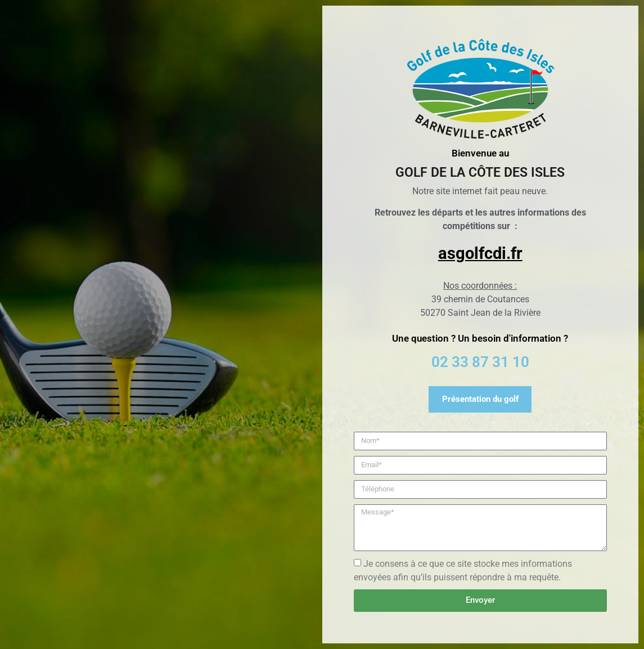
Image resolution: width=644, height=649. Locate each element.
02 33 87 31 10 (480, 362)
